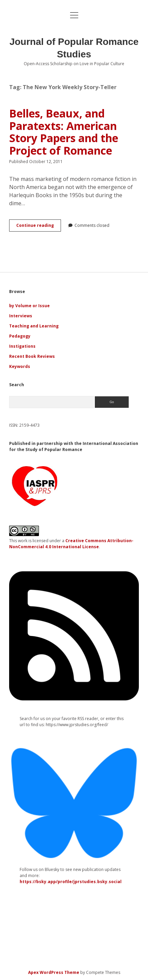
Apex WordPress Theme (54, 972)
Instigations (22, 346)
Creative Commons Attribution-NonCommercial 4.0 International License (71, 544)
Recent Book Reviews (32, 356)
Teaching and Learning (34, 326)
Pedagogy (20, 336)
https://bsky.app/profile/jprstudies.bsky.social (71, 882)
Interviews (21, 316)
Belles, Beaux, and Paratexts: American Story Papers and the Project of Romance (64, 132)
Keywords (20, 366)
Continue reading (39, 227)
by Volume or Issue (29, 306)
